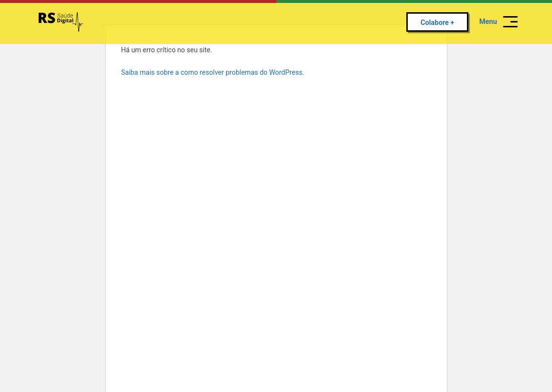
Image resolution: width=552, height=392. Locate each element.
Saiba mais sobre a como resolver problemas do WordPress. (213, 72)
